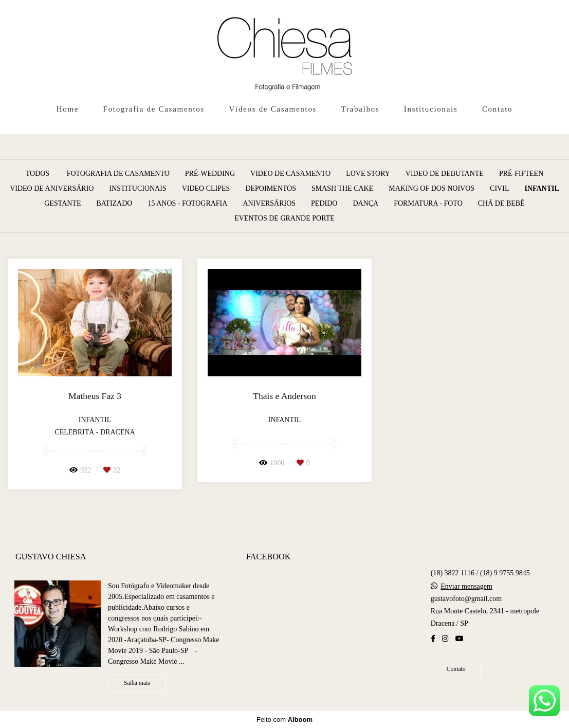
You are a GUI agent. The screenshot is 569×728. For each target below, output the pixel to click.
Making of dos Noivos (432, 189)
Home (68, 109)
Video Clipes (206, 189)
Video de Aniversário (52, 189)
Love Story (368, 174)
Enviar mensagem (466, 587)
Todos (38, 174)
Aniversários (269, 204)
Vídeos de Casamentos (273, 109)
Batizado (114, 204)
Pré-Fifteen (521, 174)
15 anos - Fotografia (187, 204)
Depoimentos (271, 189)
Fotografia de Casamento (118, 174)
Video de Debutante (445, 174)
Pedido (324, 204)
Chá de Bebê (501, 204)
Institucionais (431, 109)
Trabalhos (361, 109)
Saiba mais (137, 683)
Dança (365, 204)
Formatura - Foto (428, 204)
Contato (497, 109)
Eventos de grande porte (284, 219)
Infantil (542, 189)
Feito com (284, 720)
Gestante (62, 204)
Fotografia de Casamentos (154, 109)
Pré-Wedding (210, 174)
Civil (499, 189)
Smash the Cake (342, 189)
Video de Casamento (290, 174)
